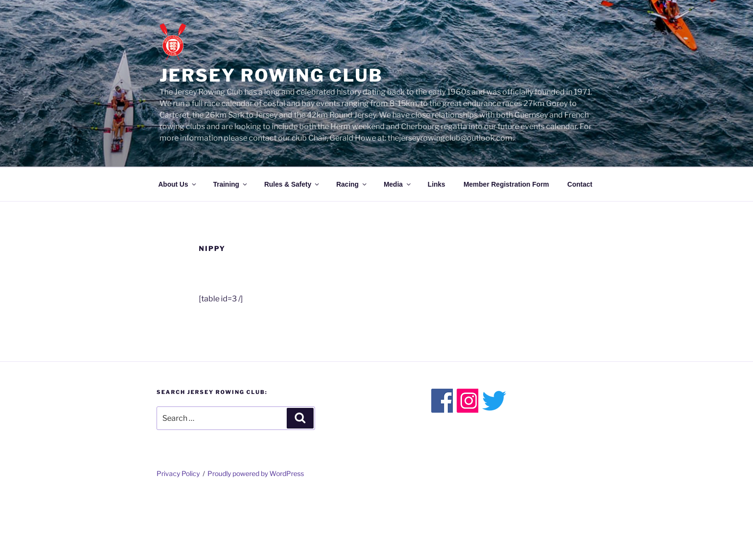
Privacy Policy (178, 473)
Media (398, 184)
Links (437, 184)
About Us (178, 184)
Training (231, 184)
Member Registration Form (506, 184)
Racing (352, 184)
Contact (580, 184)
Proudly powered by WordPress (256, 473)
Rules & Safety (292, 184)
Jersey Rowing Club (271, 75)
